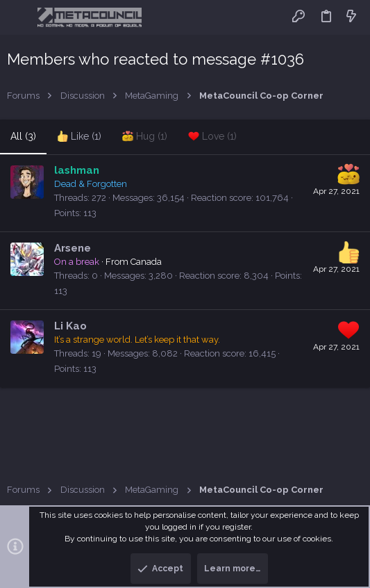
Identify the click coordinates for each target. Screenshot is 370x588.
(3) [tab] (23, 136)
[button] (20, 17)
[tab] (79, 137)
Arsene (73, 248)
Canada (146, 262)
